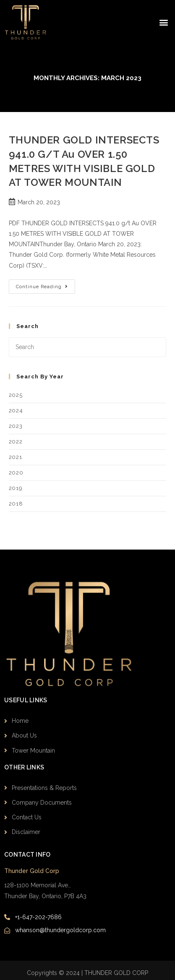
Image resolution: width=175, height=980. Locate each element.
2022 (16, 442)
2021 (15, 457)
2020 (16, 473)
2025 (16, 395)
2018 (16, 504)
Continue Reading (46, 284)
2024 (16, 411)
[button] (164, 22)
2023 (16, 426)
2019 (16, 488)
